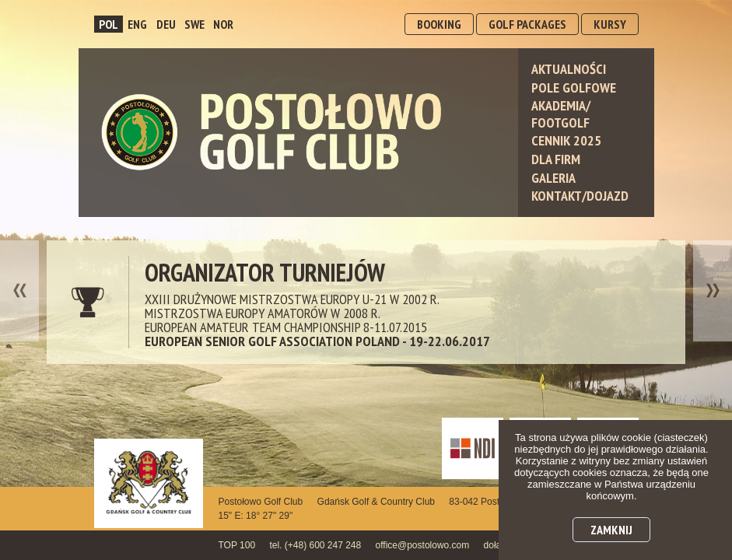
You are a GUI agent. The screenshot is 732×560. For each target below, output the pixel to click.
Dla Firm (556, 159)
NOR (223, 24)
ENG (137, 24)
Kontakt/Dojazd (580, 196)
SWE (194, 24)
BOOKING (439, 24)
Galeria (553, 178)
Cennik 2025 (566, 140)
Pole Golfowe (574, 87)
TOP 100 (237, 545)
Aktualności (569, 69)
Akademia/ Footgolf (561, 114)
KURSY (610, 24)
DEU (166, 24)
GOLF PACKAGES (527, 24)
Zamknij (611, 530)
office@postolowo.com (423, 545)
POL (109, 24)
